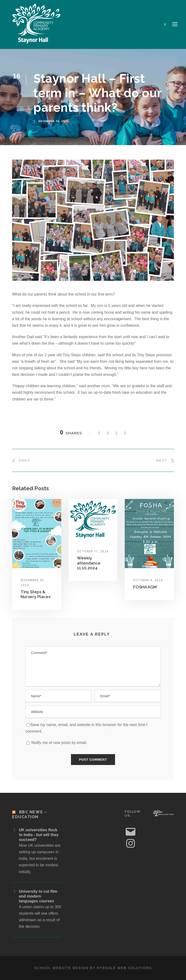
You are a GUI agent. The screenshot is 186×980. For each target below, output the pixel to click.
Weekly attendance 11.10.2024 (89, 563)
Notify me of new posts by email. (59, 743)
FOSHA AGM (145, 587)
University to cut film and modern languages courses (38, 896)
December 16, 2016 (53, 121)
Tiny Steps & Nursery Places (35, 594)
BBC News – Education (30, 814)
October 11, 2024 (93, 551)
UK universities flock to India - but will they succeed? (39, 835)
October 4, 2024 (148, 580)
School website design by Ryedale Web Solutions (93, 968)
